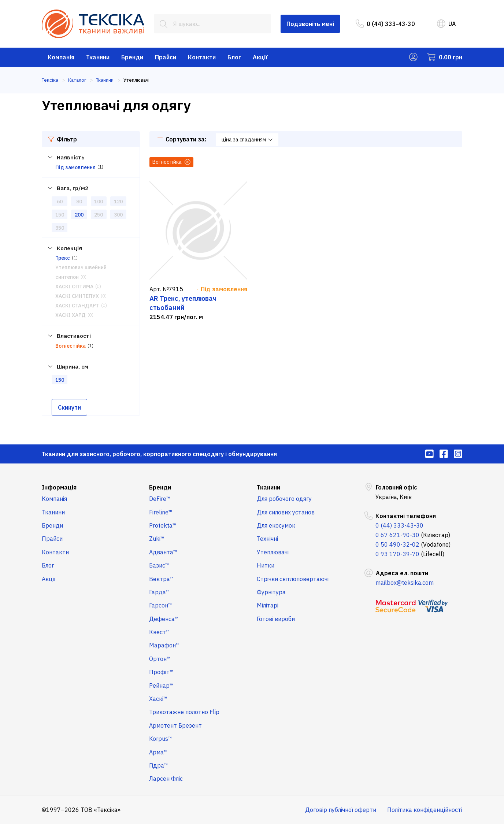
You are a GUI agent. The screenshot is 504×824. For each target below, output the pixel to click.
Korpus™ (161, 739)
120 (118, 202)
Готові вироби (276, 619)
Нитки (266, 565)
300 (118, 215)
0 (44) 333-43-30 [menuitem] (385, 24)
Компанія (61, 57)
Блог (234, 57)
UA (446, 24)
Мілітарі (268, 605)
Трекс (63, 258)
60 (60, 202)
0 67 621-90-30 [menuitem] (397, 535)
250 (99, 215)
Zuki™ (157, 539)
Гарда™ (160, 592)
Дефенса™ (164, 619)
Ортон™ (160, 659)
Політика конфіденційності (425, 810)
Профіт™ (161, 672)
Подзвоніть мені (310, 24)
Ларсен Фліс (166, 779)
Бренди (132, 57)
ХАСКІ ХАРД (71, 315)
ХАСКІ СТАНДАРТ (77, 306)
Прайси (166, 57)
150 (60, 215)
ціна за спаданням (247, 140)
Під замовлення (75, 167)
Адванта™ (163, 552)
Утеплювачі (273, 552)
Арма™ (158, 752)
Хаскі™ (158, 699)
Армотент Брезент (175, 725)
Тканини (98, 57)
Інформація (59, 487)
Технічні (267, 539)
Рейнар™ (161, 686)
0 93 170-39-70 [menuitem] (397, 554)
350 (60, 228)
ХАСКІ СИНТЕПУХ (77, 296)
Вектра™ (162, 579)
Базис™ (159, 565)
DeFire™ (160, 499)
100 (99, 202)
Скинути (69, 407)
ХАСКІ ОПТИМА (74, 287)
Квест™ (160, 632)
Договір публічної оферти (341, 810)
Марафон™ (164, 645)
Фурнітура (271, 592)
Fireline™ (161, 512)
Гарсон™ (161, 605)
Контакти (202, 57)
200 (79, 215)
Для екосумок (276, 525)
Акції (260, 57)
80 (79, 202)
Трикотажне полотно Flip (184, 712)
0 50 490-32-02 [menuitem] (397, 544)
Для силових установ (286, 512)
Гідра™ (159, 765)
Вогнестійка (71, 346)
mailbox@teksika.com (405, 583)
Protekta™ (163, 525)
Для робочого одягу (284, 499)
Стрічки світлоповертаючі (293, 579)
